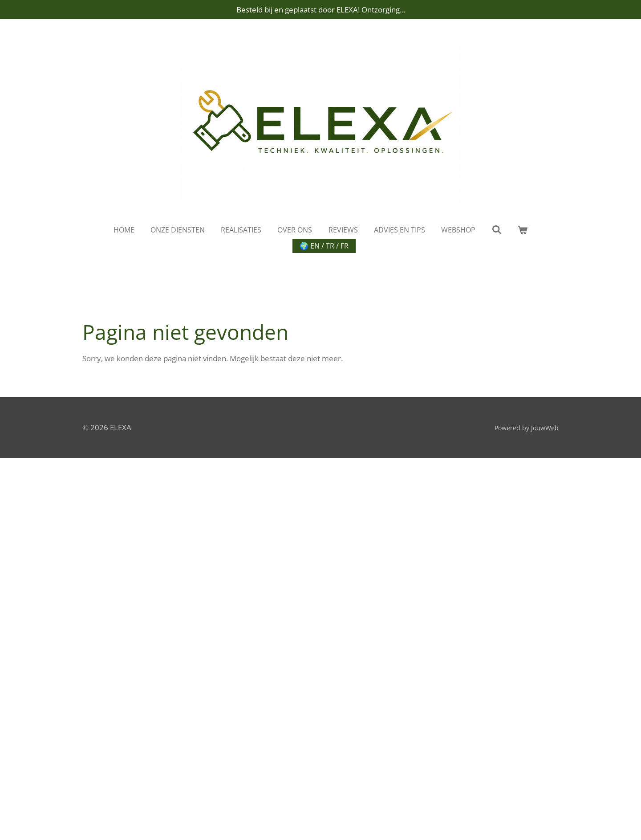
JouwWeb (545, 428)
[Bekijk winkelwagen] (523, 230)
